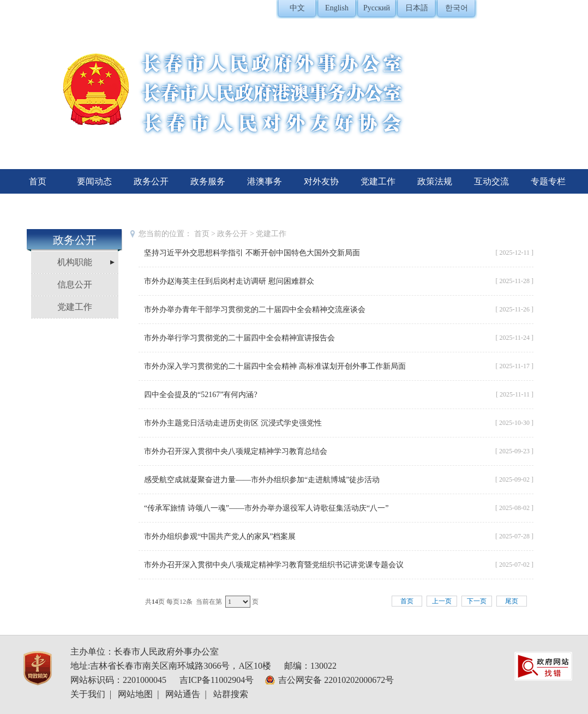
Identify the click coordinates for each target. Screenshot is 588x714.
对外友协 (321, 181)
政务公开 (151, 181)
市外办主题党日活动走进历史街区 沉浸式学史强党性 (233, 423)
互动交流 (491, 181)
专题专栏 (548, 181)
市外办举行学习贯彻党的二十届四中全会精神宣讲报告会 (239, 338)
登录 (518, 8)
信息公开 (75, 284)
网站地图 (135, 694)
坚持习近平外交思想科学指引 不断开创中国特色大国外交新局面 (252, 253)
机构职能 (75, 262)
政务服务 (208, 181)
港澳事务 (265, 181)
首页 (38, 181)
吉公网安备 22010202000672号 (336, 680)
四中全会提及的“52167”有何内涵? (201, 395)
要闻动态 (94, 181)
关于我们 (88, 694)
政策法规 (435, 181)
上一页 (442, 601)
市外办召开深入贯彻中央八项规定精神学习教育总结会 (236, 451)
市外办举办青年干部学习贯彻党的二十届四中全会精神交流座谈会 (255, 310)
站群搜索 (231, 694)
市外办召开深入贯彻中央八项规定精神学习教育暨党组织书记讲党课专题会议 (274, 565)
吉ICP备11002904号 (217, 680)
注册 (542, 8)
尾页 (512, 601)
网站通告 (183, 694)
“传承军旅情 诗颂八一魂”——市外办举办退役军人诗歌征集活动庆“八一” (266, 508)
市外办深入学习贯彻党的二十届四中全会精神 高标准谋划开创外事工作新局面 (275, 366)
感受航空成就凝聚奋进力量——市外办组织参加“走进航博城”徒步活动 (262, 480)
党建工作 (378, 181)
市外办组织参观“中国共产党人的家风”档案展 (220, 536)
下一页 (477, 601)
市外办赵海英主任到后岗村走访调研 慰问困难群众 (229, 281)
